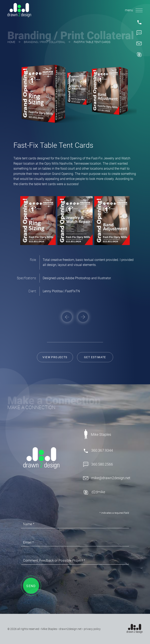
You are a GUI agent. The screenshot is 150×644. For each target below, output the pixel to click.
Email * (28, 542)
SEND (31, 586)
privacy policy (92, 629)
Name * (29, 524)
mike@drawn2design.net (107, 478)
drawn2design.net (70, 629)
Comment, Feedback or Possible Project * (54, 560)
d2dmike (94, 492)
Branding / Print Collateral (45, 42)
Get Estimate (95, 357)
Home (11, 42)
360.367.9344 (98, 451)
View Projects (55, 357)
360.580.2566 (98, 465)
